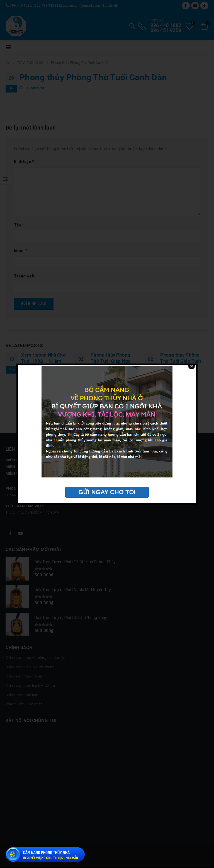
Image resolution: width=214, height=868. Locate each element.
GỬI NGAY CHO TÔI (107, 492)
